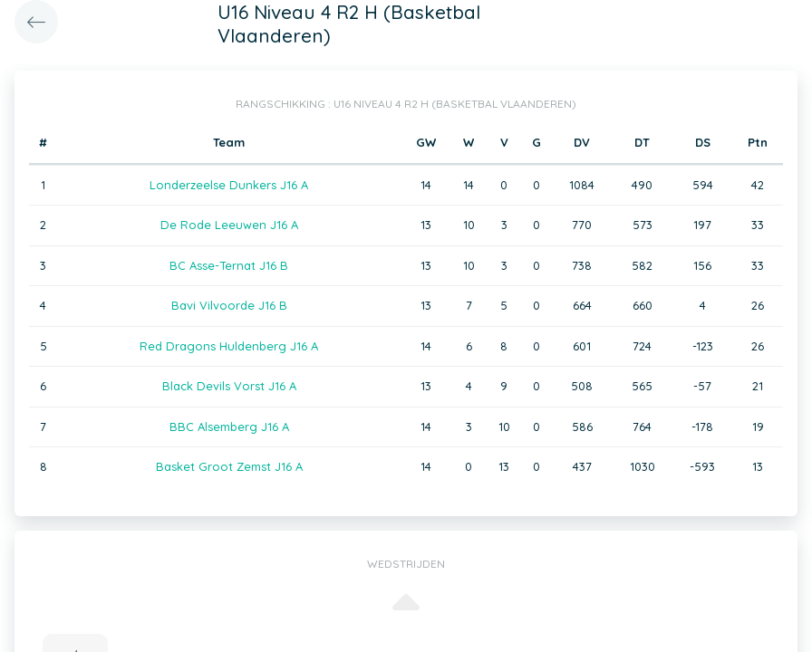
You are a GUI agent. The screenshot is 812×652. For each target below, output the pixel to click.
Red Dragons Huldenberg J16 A (229, 346)
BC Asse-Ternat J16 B (229, 265)
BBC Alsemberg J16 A (229, 427)
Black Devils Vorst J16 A (229, 386)
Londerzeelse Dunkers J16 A (229, 185)
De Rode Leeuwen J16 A (229, 225)
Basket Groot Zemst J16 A (229, 466)
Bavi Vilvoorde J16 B (229, 305)
